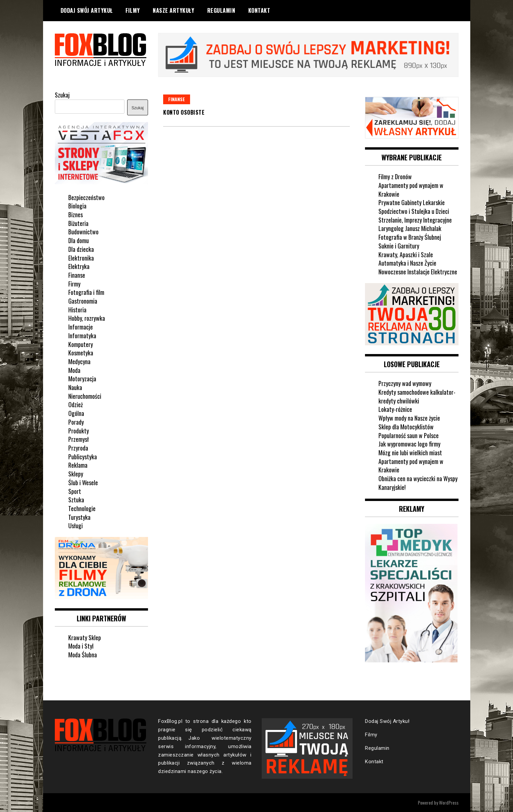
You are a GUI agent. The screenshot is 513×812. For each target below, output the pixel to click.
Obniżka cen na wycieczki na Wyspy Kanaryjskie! (418, 483)
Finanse (177, 99)
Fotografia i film (86, 292)
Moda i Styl (81, 646)
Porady (76, 422)
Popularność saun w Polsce (409, 435)
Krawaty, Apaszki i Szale (406, 255)
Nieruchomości (85, 396)
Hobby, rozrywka (87, 318)
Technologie (82, 508)
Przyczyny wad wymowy (405, 383)
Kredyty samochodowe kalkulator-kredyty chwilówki (417, 396)
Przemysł (79, 439)
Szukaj (62, 95)
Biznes (76, 215)
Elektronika (81, 258)
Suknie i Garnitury (399, 246)
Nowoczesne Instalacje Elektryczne (418, 272)
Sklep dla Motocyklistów (406, 427)
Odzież (76, 404)
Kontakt (259, 10)
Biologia (77, 206)
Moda (74, 370)
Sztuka (76, 500)
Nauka (75, 387)
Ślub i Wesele (83, 482)
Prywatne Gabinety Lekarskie (412, 202)
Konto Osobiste (184, 112)
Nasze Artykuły (173, 10)
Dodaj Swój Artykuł (87, 10)
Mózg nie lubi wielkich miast (410, 453)
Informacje (81, 327)
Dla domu (79, 240)
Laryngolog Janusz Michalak (410, 228)
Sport (75, 491)
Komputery (81, 344)
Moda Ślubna (83, 655)
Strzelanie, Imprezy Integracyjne (415, 220)
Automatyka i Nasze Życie (407, 263)
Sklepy (76, 474)
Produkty (79, 431)
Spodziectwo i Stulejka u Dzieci (414, 211)
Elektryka (79, 266)
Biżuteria (78, 223)
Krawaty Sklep (85, 637)
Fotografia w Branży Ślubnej (410, 237)
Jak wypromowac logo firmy (409, 444)
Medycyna (79, 361)
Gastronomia (83, 301)
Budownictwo (83, 232)
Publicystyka (83, 457)
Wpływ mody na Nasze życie (409, 418)
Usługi (76, 526)
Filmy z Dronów (395, 177)
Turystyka (79, 517)
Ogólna (76, 413)
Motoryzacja (82, 379)
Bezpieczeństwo (86, 197)
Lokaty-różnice (395, 409)
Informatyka (82, 336)
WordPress (449, 802)
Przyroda (78, 448)
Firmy (74, 284)
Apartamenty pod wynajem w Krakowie (411, 190)
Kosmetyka (81, 353)
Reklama (78, 465)
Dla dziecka (81, 249)
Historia (77, 310)
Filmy (133, 10)
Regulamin (221, 10)
